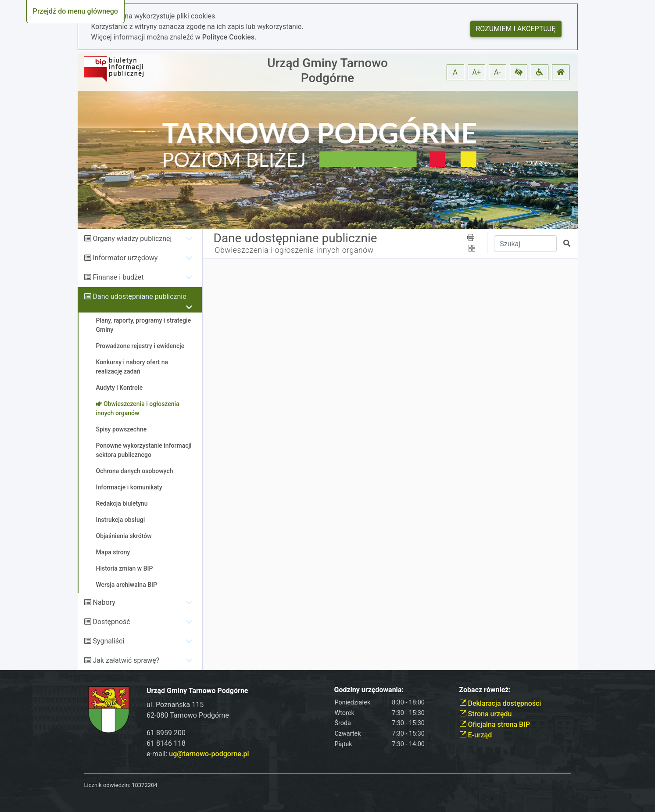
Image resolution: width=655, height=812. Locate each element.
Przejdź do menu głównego (75, 11)
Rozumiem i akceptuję (516, 29)
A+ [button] (477, 72)
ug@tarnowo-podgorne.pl (209, 754)
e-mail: (198, 754)
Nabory (104, 602)
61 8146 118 (166, 743)
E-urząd (476, 735)
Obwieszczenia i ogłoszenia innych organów (294, 250)
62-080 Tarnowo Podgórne (188, 715)
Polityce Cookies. (229, 37)
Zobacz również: (485, 690)
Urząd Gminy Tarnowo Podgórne (327, 70)
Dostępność (111, 622)
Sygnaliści (108, 641)
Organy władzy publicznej (132, 239)
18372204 (144, 785)
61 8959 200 (166, 733)
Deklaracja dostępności (500, 703)
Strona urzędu (486, 714)
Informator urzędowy (125, 258)
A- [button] (497, 72)
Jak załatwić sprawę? (126, 660)
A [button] (455, 72)
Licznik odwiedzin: (107, 785)
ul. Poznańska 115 (175, 705)
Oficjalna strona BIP (495, 724)
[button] (519, 72)
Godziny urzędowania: (369, 690)
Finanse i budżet (118, 277)
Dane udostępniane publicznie (139, 296)
